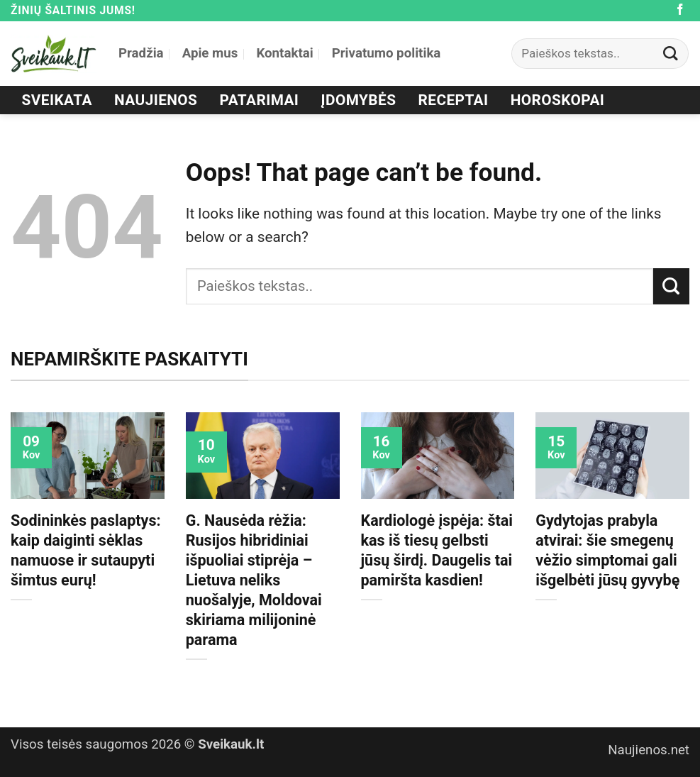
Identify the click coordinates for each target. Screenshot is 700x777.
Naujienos (156, 100)
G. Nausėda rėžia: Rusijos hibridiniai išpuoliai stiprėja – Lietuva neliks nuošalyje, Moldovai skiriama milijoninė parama (254, 580)
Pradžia (141, 53)
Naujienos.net (649, 750)
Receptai (454, 100)
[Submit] (671, 54)
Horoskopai (558, 100)
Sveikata (57, 100)
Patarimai (260, 100)
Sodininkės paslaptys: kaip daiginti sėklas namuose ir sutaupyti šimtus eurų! (86, 550)
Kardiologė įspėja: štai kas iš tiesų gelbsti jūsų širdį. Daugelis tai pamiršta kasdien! (437, 550)
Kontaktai (284, 53)
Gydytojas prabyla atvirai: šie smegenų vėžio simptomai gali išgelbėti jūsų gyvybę (607, 550)
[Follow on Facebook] (680, 10)
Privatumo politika (387, 53)
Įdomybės (359, 100)
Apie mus (210, 53)
